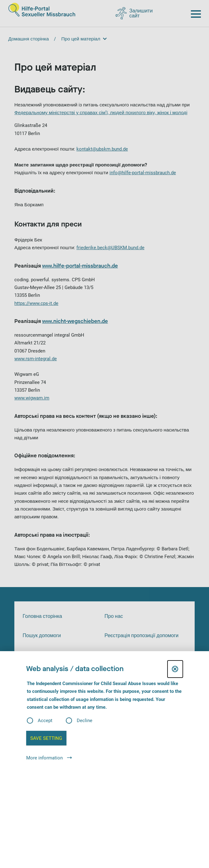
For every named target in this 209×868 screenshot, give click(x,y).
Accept (45, 721)
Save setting (46, 738)
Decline (85, 721)
